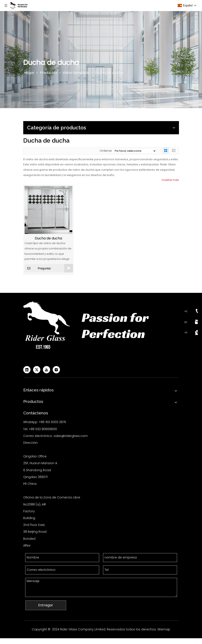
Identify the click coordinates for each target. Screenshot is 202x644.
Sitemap (164, 629)
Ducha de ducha (48, 238)
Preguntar (38, 268)
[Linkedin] (27, 370)
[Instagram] (56, 370)
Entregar (46, 605)
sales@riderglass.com (71, 436)
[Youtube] (47, 370)
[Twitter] (37, 370)
